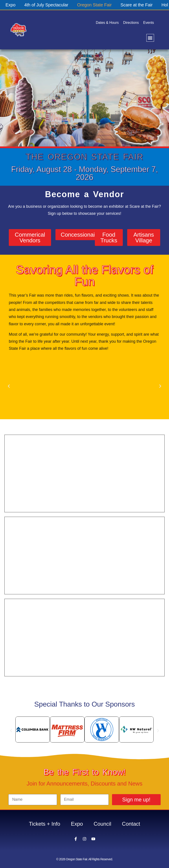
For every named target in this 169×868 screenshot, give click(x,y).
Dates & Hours (107, 23)
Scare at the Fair (137, 5)
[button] (150, 38)
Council (103, 824)
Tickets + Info (44, 824)
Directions (131, 23)
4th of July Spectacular (46, 5)
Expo (10, 5)
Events (149, 23)
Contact (131, 824)
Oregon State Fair (94, 5)
